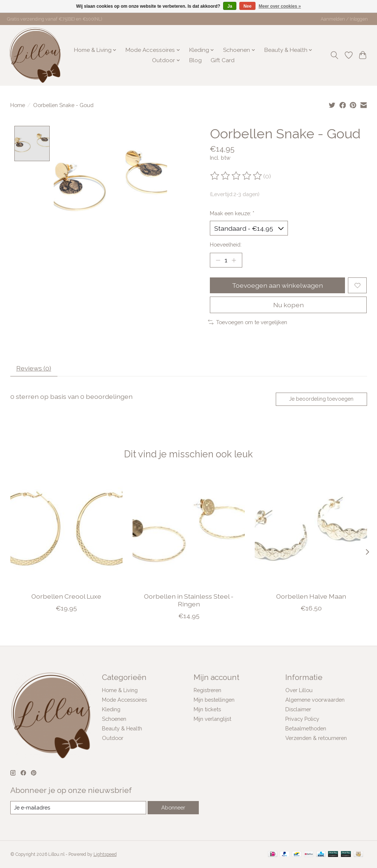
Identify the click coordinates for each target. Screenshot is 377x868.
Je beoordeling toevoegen (321, 399)
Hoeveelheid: (226, 245)
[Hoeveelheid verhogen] (234, 260)
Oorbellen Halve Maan (311, 596)
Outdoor (113, 738)
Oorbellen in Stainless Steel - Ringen (189, 600)
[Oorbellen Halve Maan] (311, 530)
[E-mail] (78, 808)
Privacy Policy (302, 719)
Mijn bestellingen (214, 700)
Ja (230, 6)
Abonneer (173, 807)
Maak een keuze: (232, 213)
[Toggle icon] (334, 55)
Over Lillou (299, 690)
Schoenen (114, 719)
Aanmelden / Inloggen (344, 19)
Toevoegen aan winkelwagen (277, 285)
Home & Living (120, 690)
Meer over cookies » (280, 6)
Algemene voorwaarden (315, 700)
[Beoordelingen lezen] (237, 176)
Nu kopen (288, 305)
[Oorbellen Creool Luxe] (66, 530)
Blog (195, 60)
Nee (247, 6)
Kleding (111, 709)
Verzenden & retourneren (316, 738)
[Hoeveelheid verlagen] (218, 260)
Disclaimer (298, 709)
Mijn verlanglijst (212, 719)
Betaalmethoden (306, 728)
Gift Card (223, 60)
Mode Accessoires (124, 700)
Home (18, 105)
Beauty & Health (122, 728)
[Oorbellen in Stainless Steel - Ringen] (189, 530)
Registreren (207, 690)
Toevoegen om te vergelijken (248, 322)
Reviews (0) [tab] (34, 368)
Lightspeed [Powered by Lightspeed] (105, 854)
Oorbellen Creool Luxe (66, 596)
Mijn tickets (207, 709)
